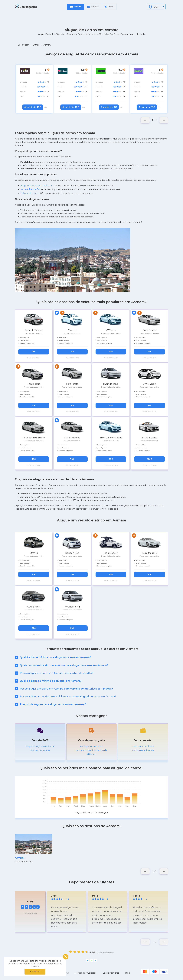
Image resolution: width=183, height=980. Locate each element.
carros (78, 7)
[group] (34, 848)
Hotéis (93, 7)
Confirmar (35, 972)
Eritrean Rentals (29, 193)
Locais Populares (111, 973)
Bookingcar (23, 45)
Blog (127, 973)
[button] (164, 120)
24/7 (156, 7)
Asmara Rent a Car (30, 189)
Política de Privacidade (86, 973)
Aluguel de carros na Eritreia (36, 186)
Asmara (47, 45)
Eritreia (36, 45)
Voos (109, 7)
